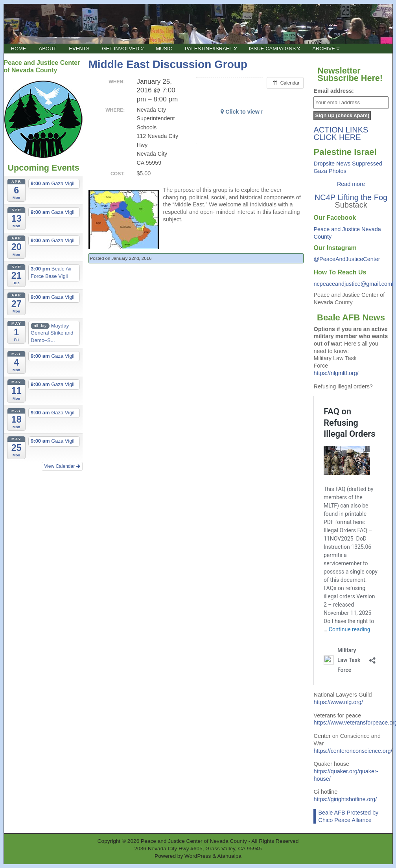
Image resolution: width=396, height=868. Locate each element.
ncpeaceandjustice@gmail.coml (353, 284)
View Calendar (62, 466)
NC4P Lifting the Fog (351, 197)
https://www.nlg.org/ (338, 702)
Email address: (333, 91)
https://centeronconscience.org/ (353, 751)
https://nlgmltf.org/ (336, 373)
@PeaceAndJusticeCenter (347, 259)
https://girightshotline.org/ (345, 799)
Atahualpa (229, 856)
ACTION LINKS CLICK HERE (341, 133)
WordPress (198, 856)
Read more (351, 184)
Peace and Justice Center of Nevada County (194, 841)
